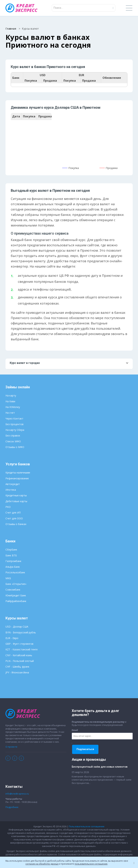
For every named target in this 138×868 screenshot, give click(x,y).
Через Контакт (14, 419)
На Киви (10, 401)
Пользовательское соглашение (87, 826)
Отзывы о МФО (15, 447)
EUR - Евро (12, 638)
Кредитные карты (16, 495)
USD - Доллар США (17, 627)
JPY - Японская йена (17, 672)
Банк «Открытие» (16, 584)
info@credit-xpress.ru (17, 794)
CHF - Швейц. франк (17, 667)
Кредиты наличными (18, 473)
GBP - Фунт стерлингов (19, 644)
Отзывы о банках (16, 524)
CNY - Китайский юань (19, 655)
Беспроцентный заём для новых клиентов (100, 767)
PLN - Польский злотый (20, 661)
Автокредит (13, 484)
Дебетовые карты (16, 501)
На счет (10, 413)
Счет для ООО (14, 518)
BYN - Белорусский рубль (21, 632)
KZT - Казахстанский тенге (22, 649)
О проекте (11, 747)
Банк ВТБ (11, 555)
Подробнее (12, 807)
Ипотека (11, 490)
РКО (8, 507)
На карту (11, 395)
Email (75, 730)
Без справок (13, 436)
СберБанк (11, 550)
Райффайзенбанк (16, 601)
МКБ (8, 578)
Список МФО (13, 441)
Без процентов (14, 424)
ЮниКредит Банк (16, 595)
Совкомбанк (13, 590)
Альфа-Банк (13, 567)
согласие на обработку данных (42, 864)
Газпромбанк (13, 561)
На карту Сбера (15, 430)
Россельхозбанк (15, 572)
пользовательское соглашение (91, 864)
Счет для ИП (13, 513)
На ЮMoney (13, 407)
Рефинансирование (17, 478)
